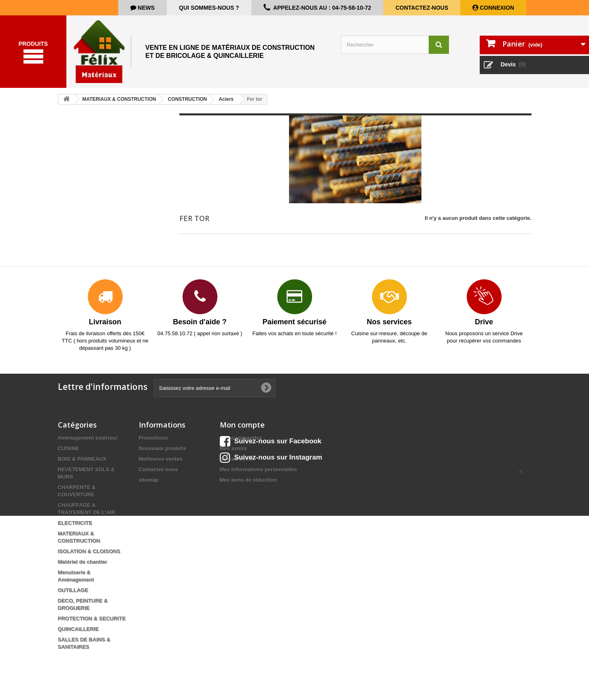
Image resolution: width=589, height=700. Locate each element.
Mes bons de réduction (249, 482)
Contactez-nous (422, 8)
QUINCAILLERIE (78, 631)
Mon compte (242, 427)
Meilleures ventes (161, 461)
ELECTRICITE (75, 525)
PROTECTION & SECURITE (92, 620)
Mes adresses (237, 461)
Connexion (496, 8)
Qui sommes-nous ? (209, 8)
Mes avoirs (233, 450)
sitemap (149, 482)
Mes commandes (241, 440)
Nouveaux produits (163, 450)
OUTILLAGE (73, 592)
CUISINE (69, 450)
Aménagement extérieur (88, 440)
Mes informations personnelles (258, 471)
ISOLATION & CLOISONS (89, 553)
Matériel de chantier (83, 564)
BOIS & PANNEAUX (82, 461)
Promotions (153, 440)
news (145, 8)
